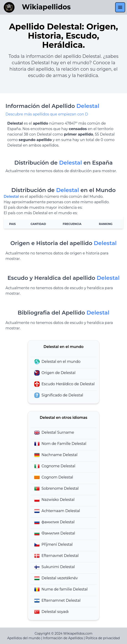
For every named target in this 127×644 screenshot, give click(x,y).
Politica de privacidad (103, 638)
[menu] (120, 7)
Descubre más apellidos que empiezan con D (47, 114)
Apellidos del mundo (24, 638)
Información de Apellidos (63, 638)
